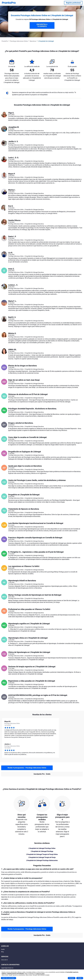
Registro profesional (73, 3)
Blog (2, 952)
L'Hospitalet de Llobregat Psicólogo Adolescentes (42, 860)
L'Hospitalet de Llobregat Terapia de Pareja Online (42, 854)
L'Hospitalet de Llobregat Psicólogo (42, 851)
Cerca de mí (4, 960)
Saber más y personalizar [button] (8, 978)
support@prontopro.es (7, 968)
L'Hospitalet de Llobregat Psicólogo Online (42, 848)
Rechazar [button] (72, 978)
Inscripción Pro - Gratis (42, 774)
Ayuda (3, 949)
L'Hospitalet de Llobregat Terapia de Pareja (42, 857)
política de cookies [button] (40, 974)
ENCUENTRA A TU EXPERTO (42, 25)
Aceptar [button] (80, 978)
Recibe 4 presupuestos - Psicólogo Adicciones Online (27, 768)
